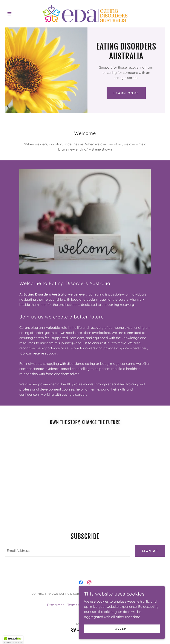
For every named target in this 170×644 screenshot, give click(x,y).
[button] (17, 14)
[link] (85, 14)
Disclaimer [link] (55, 605)
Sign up (150, 551)
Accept (122, 629)
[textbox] (67, 551)
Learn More (126, 93)
